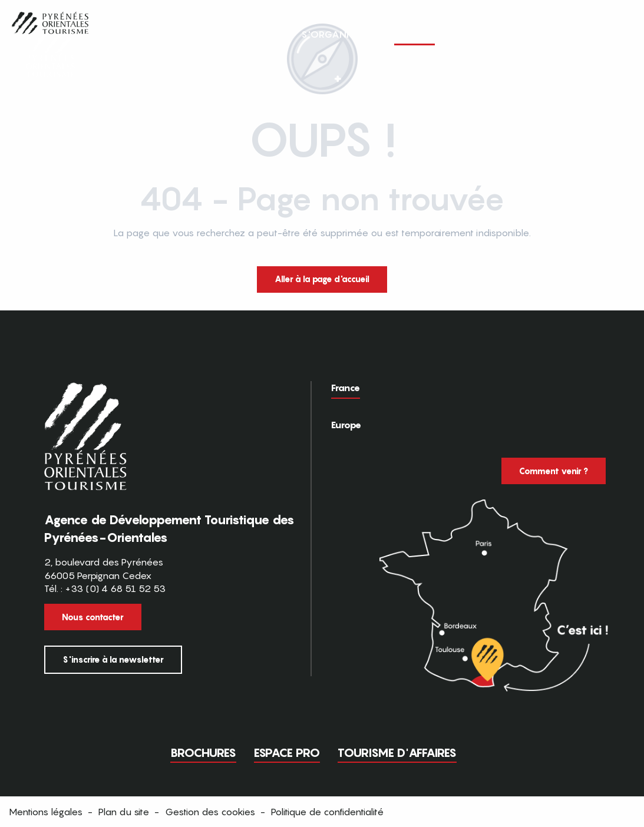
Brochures (203, 753)
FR (589, 34)
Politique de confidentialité (327, 812)
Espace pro (287, 753)
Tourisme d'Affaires (397, 753)
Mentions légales (46, 812)
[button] (613, 34)
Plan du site (124, 812)
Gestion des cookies (210, 812)
